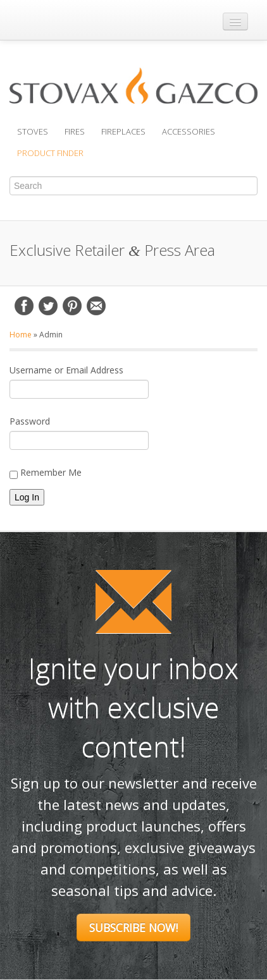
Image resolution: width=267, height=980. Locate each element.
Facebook (24, 306)
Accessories (189, 131)
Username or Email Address (66, 370)
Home (21, 335)
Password (30, 421)
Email (96, 306)
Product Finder (50, 153)
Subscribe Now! (133, 928)
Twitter (48, 306)
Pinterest (72, 306)
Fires (75, 131)
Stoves (33, 131)
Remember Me (46, 473)
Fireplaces (123, 131)
